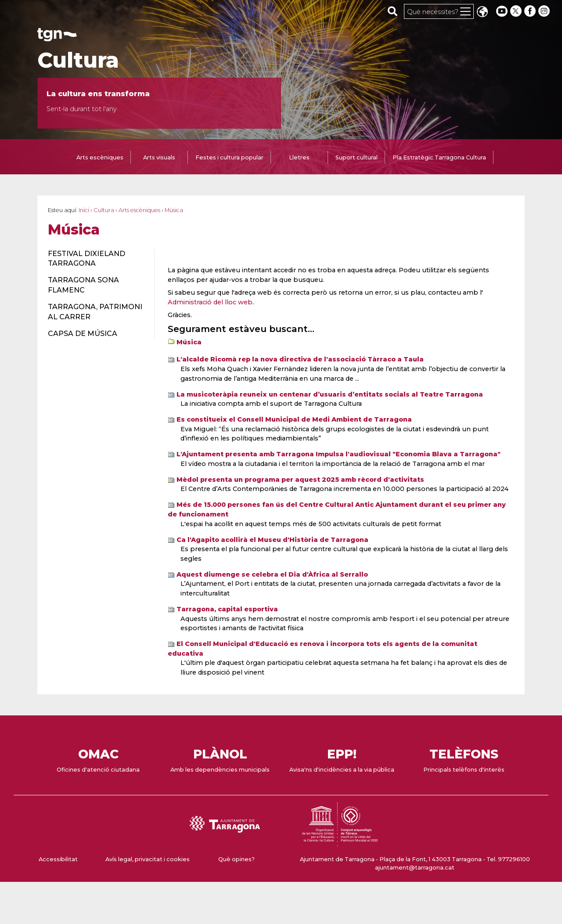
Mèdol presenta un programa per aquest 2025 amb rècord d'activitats (300, 480)
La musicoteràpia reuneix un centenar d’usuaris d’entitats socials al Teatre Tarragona (330, 394)
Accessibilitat (58, 859)
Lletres (299, 157)
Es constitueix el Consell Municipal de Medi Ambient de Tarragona (294, 419)
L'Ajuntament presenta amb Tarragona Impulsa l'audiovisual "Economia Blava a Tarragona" (339, 454)
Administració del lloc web (210, 302)
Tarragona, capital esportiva (227, 609)
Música (189, 342)
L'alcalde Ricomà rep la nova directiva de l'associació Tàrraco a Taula (300, 359)
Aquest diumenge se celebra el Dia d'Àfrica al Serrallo (272, 574)
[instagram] (545, 11)
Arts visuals (159, 157)
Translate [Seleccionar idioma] (482, 13)
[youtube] (502, 11)
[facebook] (531, 11)
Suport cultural (357, 157)
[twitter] (517, 11)
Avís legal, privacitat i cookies (148, 859)
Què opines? (236, 859)
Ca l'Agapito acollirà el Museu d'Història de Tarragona (272, 540)
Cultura (78, 60)
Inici (84, 210)
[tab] (100, 158)
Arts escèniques (100, 157)
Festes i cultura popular (229, 157)
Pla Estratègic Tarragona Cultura (439, 157)
